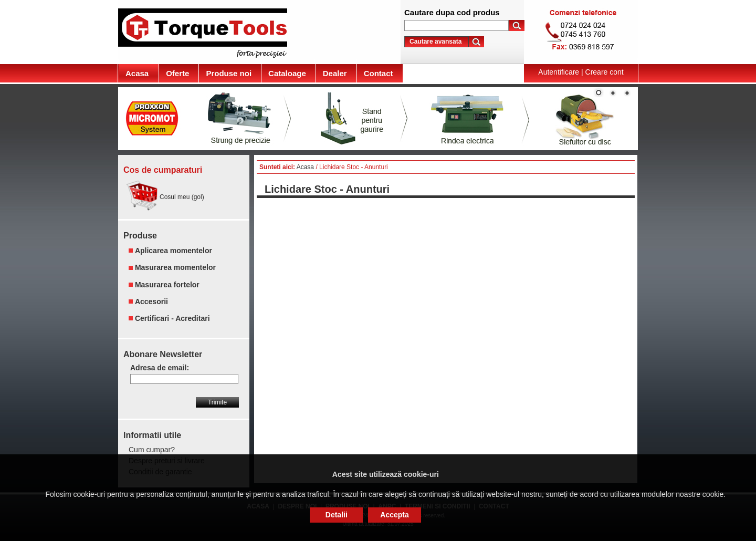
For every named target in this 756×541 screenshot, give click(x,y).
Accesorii (151, 301)
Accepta (394, 515)
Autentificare (559, 72)
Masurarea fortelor (167, 285)
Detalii (337, 515)
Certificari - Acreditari (172, 318)
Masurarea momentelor (175, 268)
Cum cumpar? (152, 450)
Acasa (305, 167)
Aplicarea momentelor (174, 251)
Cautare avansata (435, 41)
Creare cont (605, 72)
